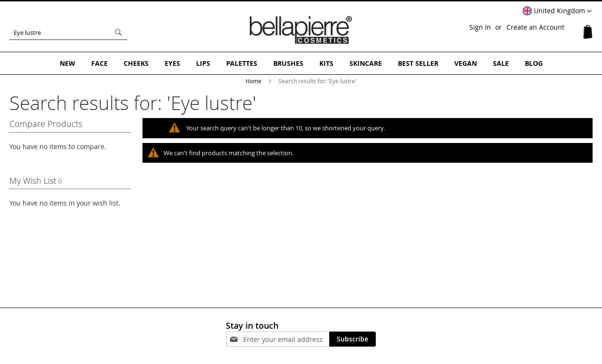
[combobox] (68, 32)
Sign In (480, 27)
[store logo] (301, 30)
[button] (557, 11)
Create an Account (535, 27)
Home (254, 81)
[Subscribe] (352, 339)
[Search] (119, 32)
